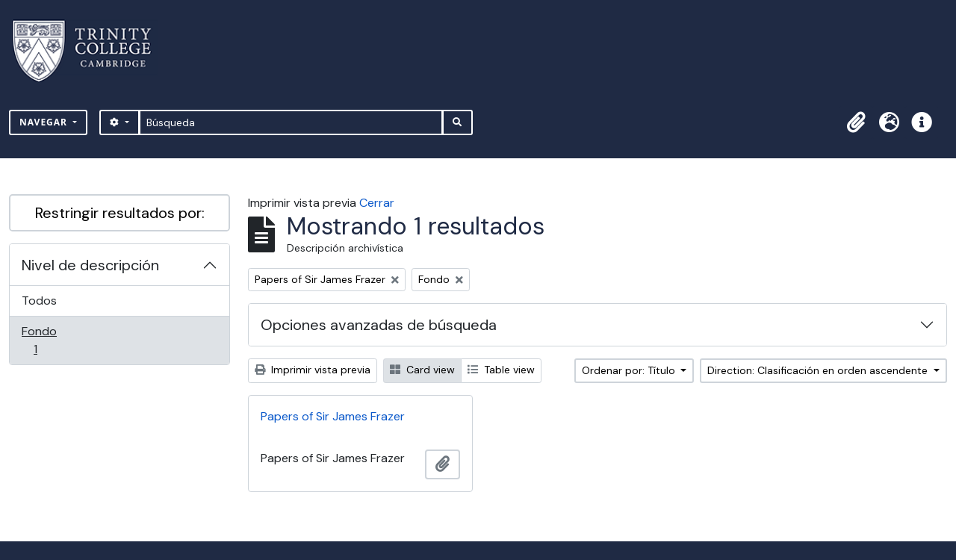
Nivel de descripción (90, 265)
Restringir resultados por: (120, 213)
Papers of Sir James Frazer (333, 416)
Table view (501, 370)
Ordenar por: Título (630, 370)
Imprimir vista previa (313, 370)
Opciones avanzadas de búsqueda (379, 325)
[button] (856, 122)
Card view (422, 370)
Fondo (56, 340)
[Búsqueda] (291, 122)
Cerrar (377, 203)
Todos (39, 301)
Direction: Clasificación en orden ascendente (819, 370)
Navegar (45, 122)
